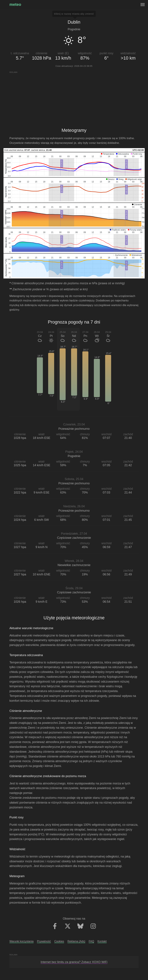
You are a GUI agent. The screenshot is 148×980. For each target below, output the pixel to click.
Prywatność (44, 941)
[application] (74, 165)
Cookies (59, 941)
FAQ (91, 941)
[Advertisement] (74, 97)
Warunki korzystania (22, 941)
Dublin (74, 22)
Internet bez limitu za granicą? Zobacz (74, 962)
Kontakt (102, 941)
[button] (107, 154)
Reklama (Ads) (76, 941)
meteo (15, 4)
